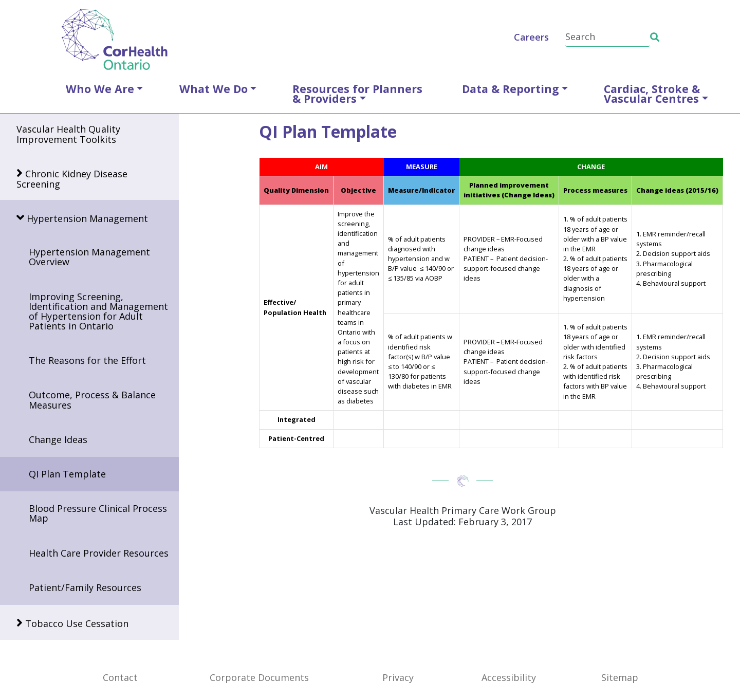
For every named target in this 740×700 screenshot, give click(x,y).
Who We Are (100, 89)
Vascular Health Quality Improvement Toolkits (68, 134)
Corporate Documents (259, 677)
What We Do (214, 89)
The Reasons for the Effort (87, 360)
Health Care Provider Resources (99, 553)
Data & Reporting (511, 89)
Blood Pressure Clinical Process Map (98, 513)
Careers (531, 37)
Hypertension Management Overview (89, 257)
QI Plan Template (67, 474)
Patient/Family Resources (85, 587)
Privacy (398, 677)
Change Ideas (58, 439)
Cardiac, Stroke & (652, 94)
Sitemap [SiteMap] (620, 677)
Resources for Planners (357, 94)
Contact (120, 677)
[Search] (608, 37)
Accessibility (509, 677)
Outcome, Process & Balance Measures (92, 400)
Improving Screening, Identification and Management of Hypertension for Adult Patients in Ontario (98, 311)
